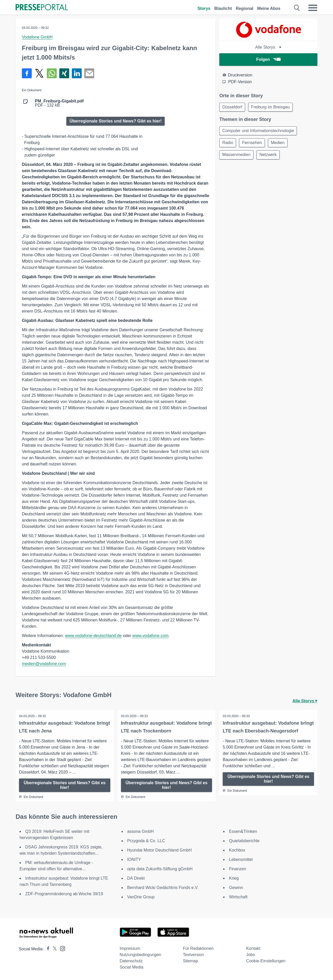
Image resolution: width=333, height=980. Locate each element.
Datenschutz (131, 961)
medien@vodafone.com (44, 664)
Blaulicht (223, 8)
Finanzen (238, 869)
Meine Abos (269, 8)
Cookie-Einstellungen (266, 961)
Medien (280, 144)
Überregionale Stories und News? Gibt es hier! (116, 121)
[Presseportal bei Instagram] (61, 948)
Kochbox (237, 850)
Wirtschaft (238, 897)
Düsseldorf (233, 107)
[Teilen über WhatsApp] (52, 73)
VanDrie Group (141, 897)
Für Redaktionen (198, 949)
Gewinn (236, 888)
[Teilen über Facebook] (27, 73)
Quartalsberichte (244, 841)
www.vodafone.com (151, 636)
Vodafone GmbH (37, 37)
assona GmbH (140, 832)
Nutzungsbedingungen (140, 955)
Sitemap (191, 961)
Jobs (251, 955)
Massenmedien (237, 156)
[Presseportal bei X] (53, 949)
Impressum (130, 949)
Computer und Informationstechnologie (259, 131)
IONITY (134, 860)
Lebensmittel (241, 860)
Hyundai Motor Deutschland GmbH (159, 850)
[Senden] (89, 73)
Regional (245, 8)
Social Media (132, 967)
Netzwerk (270, 156)
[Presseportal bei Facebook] (47, 949)
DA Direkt (136, 878)
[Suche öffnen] (297, 8)
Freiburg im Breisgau (272, 107)
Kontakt (253, 949)
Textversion (193, 955)
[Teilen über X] (39, 73)
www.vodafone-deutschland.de (93, 636)
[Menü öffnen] (313, 8)
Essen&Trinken (243, 832)
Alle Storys (268, 47)
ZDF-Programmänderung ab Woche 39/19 (64, 894)
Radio (228, 144)
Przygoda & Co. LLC (146, 841)
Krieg (234, 878)
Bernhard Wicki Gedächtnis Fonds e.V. (163, 888)
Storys (204, 8)
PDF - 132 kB (59, 103)
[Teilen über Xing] (64, 73)
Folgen (268, 59)
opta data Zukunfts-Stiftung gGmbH (160, 869)
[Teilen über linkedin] (77, 73)
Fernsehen (254, 144)
